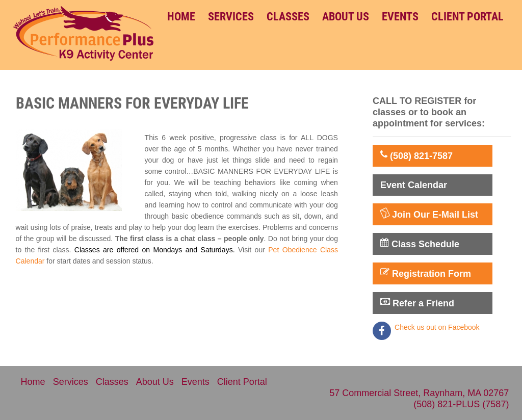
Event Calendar (414, 185)
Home (181, 17)
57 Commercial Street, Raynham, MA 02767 (419, 393)
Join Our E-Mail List (429, 214)
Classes (288, 17)
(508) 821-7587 (416, 155)
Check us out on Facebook (437, 327)
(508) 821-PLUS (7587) (461, 404)
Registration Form (426, 273)
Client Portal (467, 17)
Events (400, 17)
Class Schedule (420, 244)
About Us (346, 17)
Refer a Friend (417, 303)
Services (231, 17)
